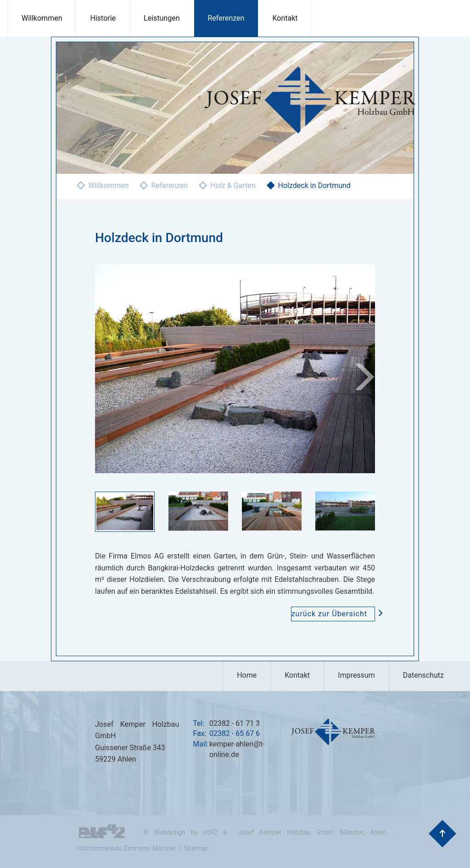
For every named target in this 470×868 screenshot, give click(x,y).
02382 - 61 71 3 (235, 723)
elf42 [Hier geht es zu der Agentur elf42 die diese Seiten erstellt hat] (210, 832)
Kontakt (285, 18)
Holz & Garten (233, 185)
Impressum (356, 675)
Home (247, 675)
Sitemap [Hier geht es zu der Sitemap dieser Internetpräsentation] (196, 848)
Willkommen (42, 18)
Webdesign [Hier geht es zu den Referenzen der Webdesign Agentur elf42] (170, 832)
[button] (354, 368)
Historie (103, 18)
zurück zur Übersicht (333, 614)
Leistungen (162, 18)
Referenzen (226, 18)
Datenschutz (423, 675)
